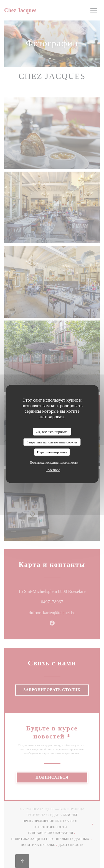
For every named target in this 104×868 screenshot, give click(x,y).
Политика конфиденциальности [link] (54, 462)
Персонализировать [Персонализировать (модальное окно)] (52, 452)
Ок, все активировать (52, 432)
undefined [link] (53, 470)
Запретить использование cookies (52, 442)
